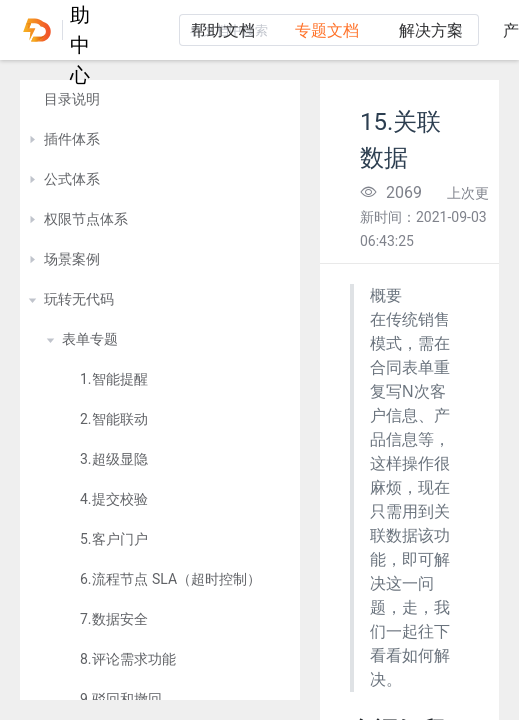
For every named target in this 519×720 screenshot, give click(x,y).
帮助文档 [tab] (223, 30)
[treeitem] (160, 100)
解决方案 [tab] (431, 30)
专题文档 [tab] (327, 30)
